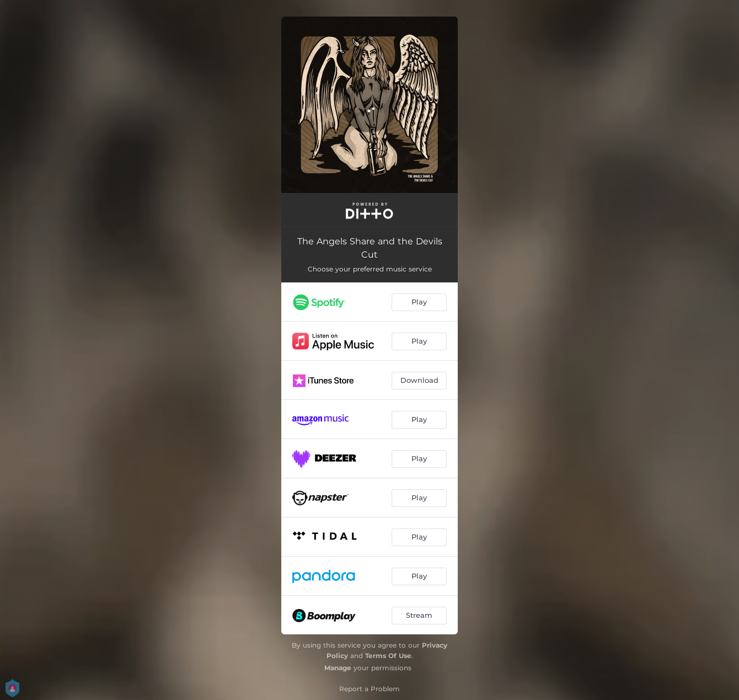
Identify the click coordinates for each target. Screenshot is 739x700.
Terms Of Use (388, 656)
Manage (338, 668)
